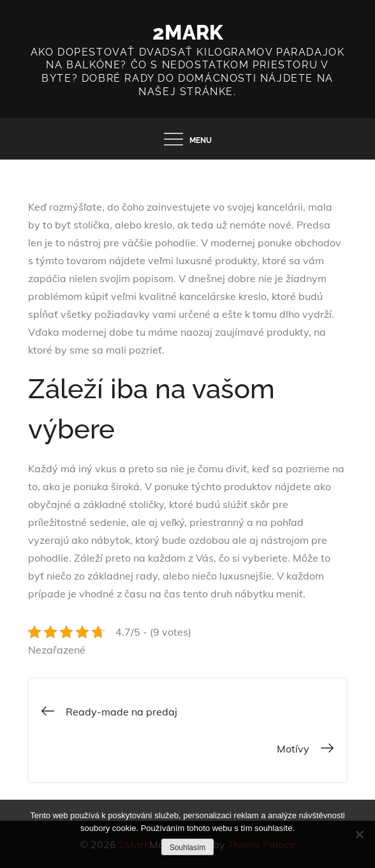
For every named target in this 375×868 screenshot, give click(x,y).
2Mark (188, 32)
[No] (359, 834)
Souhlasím (188, 848)
